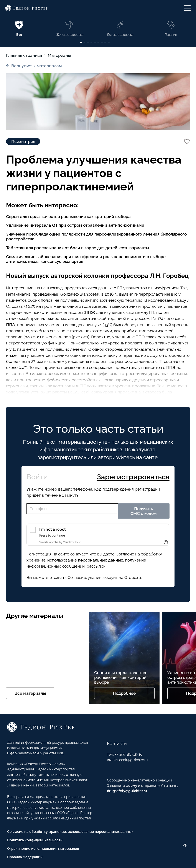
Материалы (59, 55)
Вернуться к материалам (34, 66)
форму (131, 786)
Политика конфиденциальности (35, 840)
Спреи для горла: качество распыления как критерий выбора (68, 216)
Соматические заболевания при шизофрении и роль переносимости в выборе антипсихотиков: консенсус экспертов (86, 259)
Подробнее (124, 693)
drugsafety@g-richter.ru (127, 791)
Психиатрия (23, 141)
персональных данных (100, 560)
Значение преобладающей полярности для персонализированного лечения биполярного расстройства (96, 236)
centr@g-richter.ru (133, 760)
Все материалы (30, 693)
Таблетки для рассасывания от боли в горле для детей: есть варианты (78, 248)
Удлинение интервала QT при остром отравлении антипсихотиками (75, 225)
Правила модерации (25, 857)
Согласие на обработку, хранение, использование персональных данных (70, 832)
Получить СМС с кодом (144, 511)
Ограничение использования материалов (43, 849)
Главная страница (24, 55)
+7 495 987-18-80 (129, 754)
